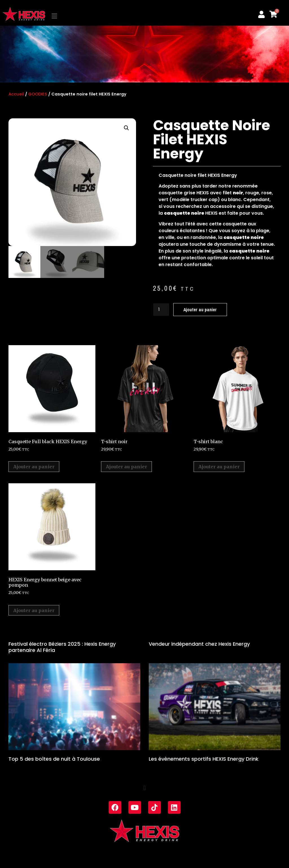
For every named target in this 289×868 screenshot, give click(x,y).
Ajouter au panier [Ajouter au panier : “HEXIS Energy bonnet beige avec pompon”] (34, 610)
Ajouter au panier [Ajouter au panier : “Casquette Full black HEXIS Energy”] (34, 467)
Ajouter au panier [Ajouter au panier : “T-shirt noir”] (126, 467)
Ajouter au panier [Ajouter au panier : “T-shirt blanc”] (219, 467)
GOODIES (38, 94)
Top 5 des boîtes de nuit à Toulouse (54, 759)
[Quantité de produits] (161, 310)
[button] (75, 16)
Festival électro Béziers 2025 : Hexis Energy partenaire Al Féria (62, 647)
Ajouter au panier (200, 310)
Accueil (16, 94)
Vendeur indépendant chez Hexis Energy (199, 644)
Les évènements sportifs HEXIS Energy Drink (204, 759)
